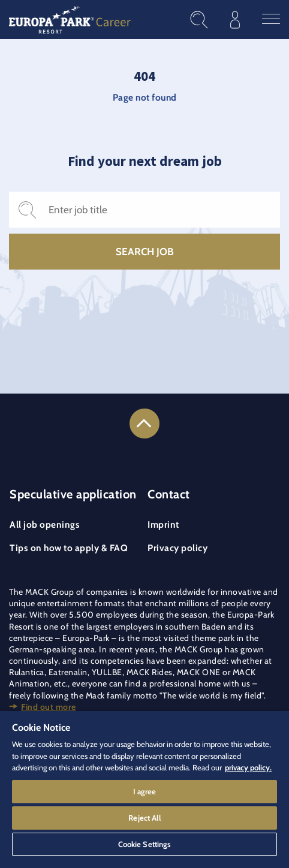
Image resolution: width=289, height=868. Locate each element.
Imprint (163, 524)
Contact (169, 494)
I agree (145, 791)
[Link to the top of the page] (144, 424)
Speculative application (73, 494)
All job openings (45, 524)
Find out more (49, 707)
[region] (144, 790)
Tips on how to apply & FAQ (69, 548)
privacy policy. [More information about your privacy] (248, 767)
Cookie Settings (145, 844)
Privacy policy (177, 548)
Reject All (144, 818)
